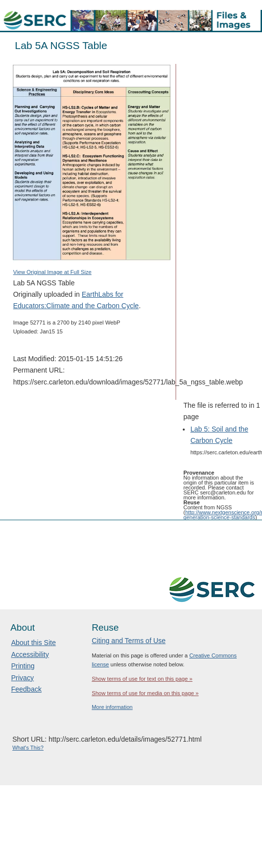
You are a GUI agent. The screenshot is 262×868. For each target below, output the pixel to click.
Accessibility (30, 654)
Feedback (26, 689)
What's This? (28, 748)
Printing (23, 666)
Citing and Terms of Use (129, 641)
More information (112, 707)
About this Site (33, 643)
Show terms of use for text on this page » (142, 679)
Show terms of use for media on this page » (145, 693)
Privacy (22, 678)
